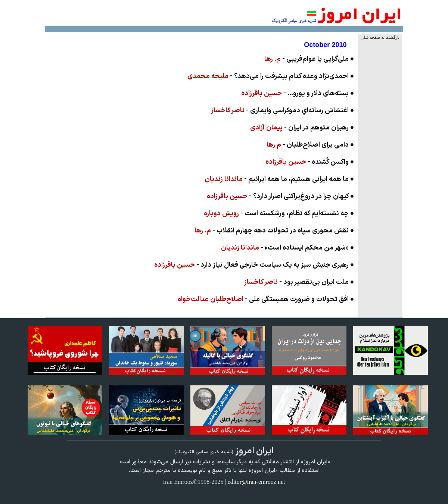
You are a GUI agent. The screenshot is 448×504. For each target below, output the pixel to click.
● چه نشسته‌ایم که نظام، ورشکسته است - (279, 214)
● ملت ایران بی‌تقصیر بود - (299, 282)
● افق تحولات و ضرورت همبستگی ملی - (266, 299)
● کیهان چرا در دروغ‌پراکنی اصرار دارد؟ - (281, 196)
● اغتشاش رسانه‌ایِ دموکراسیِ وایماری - (283, 111)
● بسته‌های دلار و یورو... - (298, 93)
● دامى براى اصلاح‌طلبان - (310, 145)
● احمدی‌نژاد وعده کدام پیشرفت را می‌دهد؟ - (271, 76)
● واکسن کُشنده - (310, 162)
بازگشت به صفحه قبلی (380, 37)
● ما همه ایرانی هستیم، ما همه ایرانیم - (279, 179)
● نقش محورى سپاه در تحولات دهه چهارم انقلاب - (274, 231)
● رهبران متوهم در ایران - (302, 128)
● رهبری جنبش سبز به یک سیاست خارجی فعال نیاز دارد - (254, 265)
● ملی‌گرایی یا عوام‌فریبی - (309, 59)
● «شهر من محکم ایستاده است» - (288, 248)
